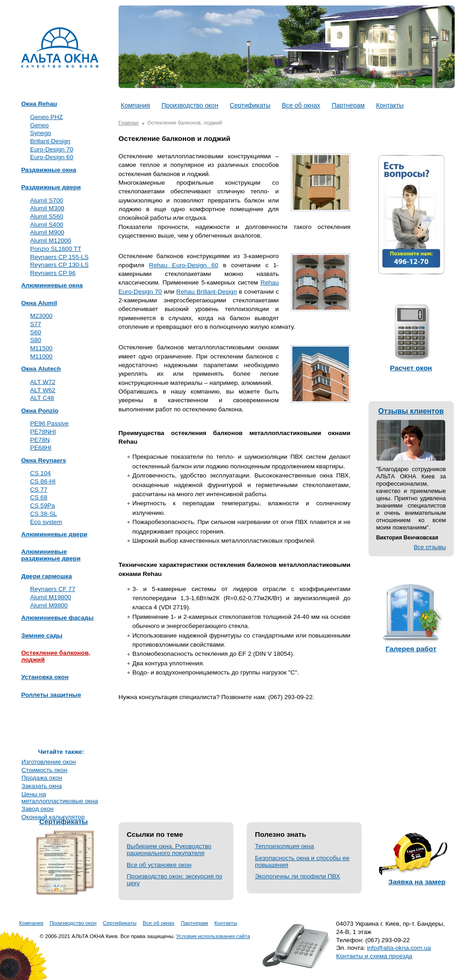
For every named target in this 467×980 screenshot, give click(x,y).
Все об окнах (301, 105)
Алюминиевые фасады (57, 618)
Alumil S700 (47, 200)
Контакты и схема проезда (374, 956)
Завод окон (38, 809)
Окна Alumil (39, 303)
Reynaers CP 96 (53, 273)
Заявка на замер (417, 882)
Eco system (46, 522)
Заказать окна (42, 786)
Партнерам (348, 105)
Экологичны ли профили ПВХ (298, 876)
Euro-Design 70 (52, 149)
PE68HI (41, 448)
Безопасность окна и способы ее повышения (302, 861)
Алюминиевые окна (52, 285)
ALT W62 (43, 390)
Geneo (39, 125)
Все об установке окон (159, 865)
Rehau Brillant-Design (207, 292)
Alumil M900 (47, 232)
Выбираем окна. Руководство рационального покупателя (169, 850)
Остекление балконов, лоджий (56, 656)
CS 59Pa (42, 506)
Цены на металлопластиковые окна (60, 798)
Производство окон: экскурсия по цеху (175, 880)
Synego (41, 133)
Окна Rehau (39, 104)
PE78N (40, 440)
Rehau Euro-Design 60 (184, 265)
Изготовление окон (49, 762)
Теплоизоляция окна (285, 846)
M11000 (41, 356)
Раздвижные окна (49, 170)
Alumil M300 (47, 208)
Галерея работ (411, 649)
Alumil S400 (47, 225)
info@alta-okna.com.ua (399, 948)
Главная (129, 123)
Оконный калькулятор (53, 817)
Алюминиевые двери (54, 534)
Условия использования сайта (213, 936)
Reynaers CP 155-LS (59, 257)
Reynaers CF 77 (53, 589)
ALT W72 (43, 382)
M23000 (41, 316)
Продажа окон (42, 778)
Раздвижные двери (51, 187)
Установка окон (45, 677)
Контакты (390, 105)
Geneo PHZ (47, 117)
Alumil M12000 (51, 241)
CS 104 (40, 473)
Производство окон (190, 105)
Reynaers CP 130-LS (59, 265)
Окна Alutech (41, 369)
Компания (135, 105)
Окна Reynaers (43, 461)
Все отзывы (430, 547)
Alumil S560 (47, 216)
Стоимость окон (44, 770)
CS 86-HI (43, 481)
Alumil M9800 (49, 605)
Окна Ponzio (40, 411)
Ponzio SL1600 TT (56, 249)
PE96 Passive (49, 423)
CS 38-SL (44, 514)
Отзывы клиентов (411, 411)
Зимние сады (42, 636)
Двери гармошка (46, 576)
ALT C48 (42, 398)
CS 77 (39, 490)
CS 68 (39, 497)
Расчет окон (411, 368)
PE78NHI (43, 432)
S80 (36, 340)
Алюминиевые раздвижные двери (51, 555)
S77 (36, 324)
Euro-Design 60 (52, 157)
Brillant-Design (50, 141)
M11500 (41, 348)
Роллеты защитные (51, 695)
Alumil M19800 (51, 597)
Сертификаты (250, 105)
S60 (36, 332)
